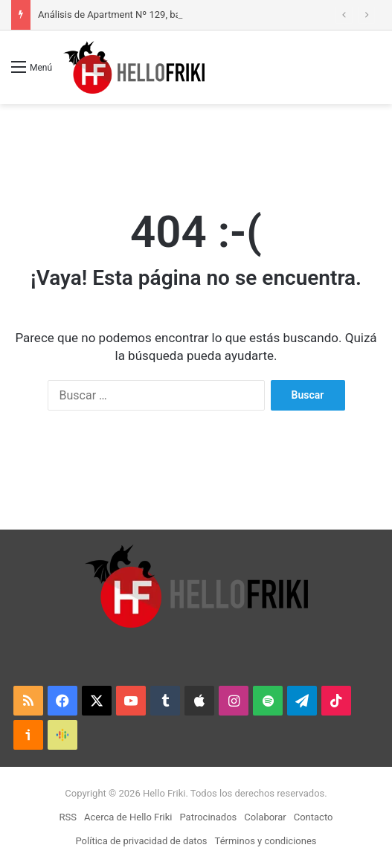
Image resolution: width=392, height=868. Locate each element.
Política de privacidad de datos (142, 841)
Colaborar (265, 817)
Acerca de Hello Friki (128, 817)
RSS (68, 817)
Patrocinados (208, 817)
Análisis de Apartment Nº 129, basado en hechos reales (157, 15)
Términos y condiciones (266, 841)
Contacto (314, 817)
